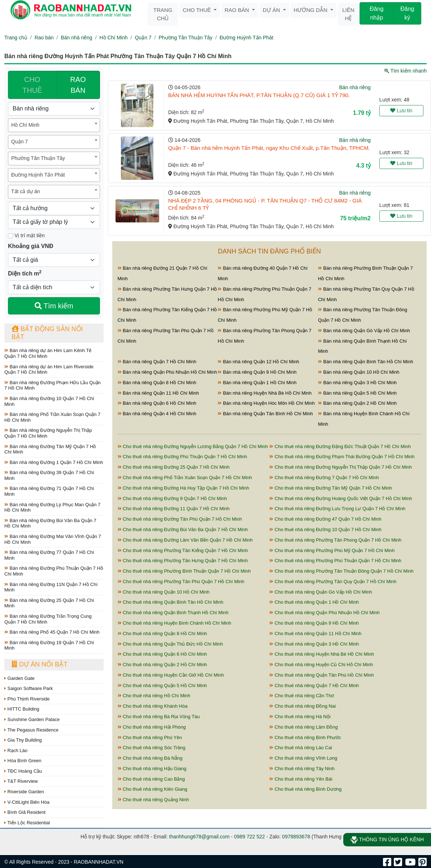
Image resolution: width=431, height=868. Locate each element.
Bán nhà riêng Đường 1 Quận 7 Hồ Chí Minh (54, 462)
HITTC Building (22, 709)
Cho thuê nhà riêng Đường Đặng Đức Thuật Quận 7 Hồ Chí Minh (340, 446)
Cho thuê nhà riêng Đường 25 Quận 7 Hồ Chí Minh (174, 467)
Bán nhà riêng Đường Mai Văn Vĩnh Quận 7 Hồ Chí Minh (53, 539)
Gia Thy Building (23, 740)
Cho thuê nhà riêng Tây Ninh (302, 769)
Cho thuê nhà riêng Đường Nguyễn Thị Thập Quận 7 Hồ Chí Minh (341, 467)
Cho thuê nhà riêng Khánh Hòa (153, 706)
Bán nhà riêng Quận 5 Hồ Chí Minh (357, 393)
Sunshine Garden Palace (32, 719)
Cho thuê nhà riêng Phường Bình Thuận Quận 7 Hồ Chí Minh (184, 571)
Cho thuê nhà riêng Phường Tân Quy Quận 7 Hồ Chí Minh (333, 581)
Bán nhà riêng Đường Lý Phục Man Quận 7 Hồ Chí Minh (52, 507)
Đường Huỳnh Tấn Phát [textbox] (38, 175)
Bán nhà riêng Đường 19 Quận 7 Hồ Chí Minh (49, 645)
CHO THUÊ (32, 85)
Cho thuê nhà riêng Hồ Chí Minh (154, 696)
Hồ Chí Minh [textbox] (25, 125)
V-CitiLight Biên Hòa (27, 802)
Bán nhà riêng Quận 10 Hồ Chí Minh (359, 372)
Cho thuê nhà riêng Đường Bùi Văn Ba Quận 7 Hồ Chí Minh (183, 530)
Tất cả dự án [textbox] (25, 191)
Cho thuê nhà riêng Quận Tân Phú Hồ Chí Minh (322, 675)
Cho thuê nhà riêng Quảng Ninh (153, 800)
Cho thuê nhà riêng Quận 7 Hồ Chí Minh (314, 685)
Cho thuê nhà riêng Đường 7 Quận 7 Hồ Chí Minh (324, 478)
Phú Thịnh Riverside (27, 699)
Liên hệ (348, 14)
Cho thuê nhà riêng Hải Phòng (152, 727)
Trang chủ (163, 14)
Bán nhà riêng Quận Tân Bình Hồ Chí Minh (265, 414)
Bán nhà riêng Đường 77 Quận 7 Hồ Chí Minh (49, 555)
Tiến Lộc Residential (27, 823)
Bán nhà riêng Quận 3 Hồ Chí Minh (357, 383)
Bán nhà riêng (76, 38)
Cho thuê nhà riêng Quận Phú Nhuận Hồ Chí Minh (324, 613)
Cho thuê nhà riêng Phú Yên (150, 737)
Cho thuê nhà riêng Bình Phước (305, 737)
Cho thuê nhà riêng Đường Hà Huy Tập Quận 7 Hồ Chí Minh (184, 488)
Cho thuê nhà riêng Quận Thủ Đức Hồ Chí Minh (170, 644)
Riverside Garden (24, 792)
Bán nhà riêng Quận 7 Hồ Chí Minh (157, 362)
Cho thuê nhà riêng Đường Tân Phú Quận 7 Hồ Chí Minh (180, 519)
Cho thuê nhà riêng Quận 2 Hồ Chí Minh (162, 665)
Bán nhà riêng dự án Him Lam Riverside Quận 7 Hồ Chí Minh (49, 370)
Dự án (272, 10)
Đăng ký (407, 13)
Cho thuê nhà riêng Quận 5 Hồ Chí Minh (162, 685)
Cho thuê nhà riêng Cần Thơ (302, 696)
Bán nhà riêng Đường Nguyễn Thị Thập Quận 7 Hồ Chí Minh (48, 433)
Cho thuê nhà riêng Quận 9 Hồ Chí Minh (314, 623)
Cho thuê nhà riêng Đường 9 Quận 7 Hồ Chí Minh (172, 498)
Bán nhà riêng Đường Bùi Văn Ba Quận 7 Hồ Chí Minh (50, 523)
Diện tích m (25, 273)
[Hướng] (54, 208)
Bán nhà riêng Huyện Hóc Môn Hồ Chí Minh (266, 403)
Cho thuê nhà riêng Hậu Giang (152, 769)
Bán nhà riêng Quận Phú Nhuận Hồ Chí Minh (167, 372)
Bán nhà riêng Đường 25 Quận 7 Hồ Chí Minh (49, 603)
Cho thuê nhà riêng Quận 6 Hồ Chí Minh (162, 654)
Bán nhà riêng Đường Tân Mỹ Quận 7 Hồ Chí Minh (50, 449)
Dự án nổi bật (40, 664)
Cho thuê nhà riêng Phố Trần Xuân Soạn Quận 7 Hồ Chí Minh (185, 478)
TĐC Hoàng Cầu (23, 771)
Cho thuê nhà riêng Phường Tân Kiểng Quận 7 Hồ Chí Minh (183, 550)
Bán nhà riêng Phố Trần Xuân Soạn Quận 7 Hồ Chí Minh (52, 417)
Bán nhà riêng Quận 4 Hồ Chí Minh (157, 414)
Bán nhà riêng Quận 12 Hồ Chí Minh (258, 362)
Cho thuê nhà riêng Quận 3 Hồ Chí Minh (314, 644)
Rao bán (238, 10)
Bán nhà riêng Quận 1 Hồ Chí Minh (257, 383)
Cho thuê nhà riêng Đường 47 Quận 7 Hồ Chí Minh (325, 519)
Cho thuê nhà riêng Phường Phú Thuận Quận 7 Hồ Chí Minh (335, 561)
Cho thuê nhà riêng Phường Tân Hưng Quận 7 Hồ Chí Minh (183, 561)
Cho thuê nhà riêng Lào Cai (301, 748)
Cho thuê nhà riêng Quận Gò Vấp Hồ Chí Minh (321, 592)
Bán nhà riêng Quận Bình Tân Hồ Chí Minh (366, 362)
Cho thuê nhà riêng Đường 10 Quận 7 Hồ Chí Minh (325, 530)
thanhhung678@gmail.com (199, 837)
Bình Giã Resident (25, 812)
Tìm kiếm (54, 306)
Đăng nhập (376, 13)
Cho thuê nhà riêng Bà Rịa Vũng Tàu (159, 717)
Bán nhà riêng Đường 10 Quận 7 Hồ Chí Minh (49, 401)
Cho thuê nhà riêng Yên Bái (301, 779)
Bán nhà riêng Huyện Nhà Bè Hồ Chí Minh (265, 393)
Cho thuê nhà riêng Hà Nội (300, 717)
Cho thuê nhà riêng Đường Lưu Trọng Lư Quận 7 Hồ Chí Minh (337, 509)
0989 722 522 (249, 837)
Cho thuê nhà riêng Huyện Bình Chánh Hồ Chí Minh (175, 623)
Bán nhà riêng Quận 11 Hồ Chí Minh (158, 393)
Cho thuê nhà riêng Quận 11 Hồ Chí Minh (315, 633)
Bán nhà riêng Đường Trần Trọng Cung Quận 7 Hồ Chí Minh (48, 619)
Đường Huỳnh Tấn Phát (246, 38)
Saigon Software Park (29, 688)
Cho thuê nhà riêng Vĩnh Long (303, 758)
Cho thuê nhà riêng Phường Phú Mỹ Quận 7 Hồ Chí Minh (332, 550)
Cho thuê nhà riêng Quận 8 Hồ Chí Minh (162, 633)
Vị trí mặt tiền (26, 235)
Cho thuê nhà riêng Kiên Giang (153, 789)
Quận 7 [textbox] (19, 142)
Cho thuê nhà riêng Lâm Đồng (304, 727)
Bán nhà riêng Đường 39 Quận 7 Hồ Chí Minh (49, 475)
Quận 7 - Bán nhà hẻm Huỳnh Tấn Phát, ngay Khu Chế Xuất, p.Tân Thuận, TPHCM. (269, 148)
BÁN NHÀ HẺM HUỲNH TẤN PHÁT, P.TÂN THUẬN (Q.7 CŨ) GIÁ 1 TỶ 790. (259, 95)
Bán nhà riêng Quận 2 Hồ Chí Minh (357, 403)
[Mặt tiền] (10, 236)
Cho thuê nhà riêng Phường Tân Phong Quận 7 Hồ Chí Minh (335, 540)
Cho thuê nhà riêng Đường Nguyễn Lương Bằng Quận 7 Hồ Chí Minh (193, 446)
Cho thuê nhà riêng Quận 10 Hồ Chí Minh (164, 592)
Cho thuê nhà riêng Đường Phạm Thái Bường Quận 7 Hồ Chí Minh (342, 457)
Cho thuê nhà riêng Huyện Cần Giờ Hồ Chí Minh (171, 675)
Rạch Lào (16, 750)
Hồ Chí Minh (114, 38)
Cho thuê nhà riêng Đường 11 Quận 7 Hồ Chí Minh (174, 509)
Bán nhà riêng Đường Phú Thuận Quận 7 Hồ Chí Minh (54, 571)
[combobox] (54, 125)
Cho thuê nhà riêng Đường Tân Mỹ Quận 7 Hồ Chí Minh (331, 488)
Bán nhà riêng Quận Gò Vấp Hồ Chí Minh (364, 331)
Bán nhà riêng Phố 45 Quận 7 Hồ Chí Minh (52, 632)
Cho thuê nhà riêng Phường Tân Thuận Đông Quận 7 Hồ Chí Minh (341, 571)
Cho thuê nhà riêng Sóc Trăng (152, 748)
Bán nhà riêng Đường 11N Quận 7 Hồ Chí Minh (51, 587)
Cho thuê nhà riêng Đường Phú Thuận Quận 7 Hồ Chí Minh (182, 457)
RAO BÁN (78, 85)
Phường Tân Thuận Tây (185, 38)
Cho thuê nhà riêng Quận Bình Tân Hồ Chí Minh (171, 602)
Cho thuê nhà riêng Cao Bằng (151, 779)
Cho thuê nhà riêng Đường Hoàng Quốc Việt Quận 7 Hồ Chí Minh (341, 498)
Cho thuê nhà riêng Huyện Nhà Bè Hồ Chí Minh (322, 654)
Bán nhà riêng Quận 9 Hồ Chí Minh (257, 372)
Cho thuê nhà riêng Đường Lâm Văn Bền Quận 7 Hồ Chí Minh (185, 540)
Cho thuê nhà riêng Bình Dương (305, 789)
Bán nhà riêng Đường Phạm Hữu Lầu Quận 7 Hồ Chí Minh (53, 385)
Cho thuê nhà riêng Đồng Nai (302, 706)
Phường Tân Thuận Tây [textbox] (38, 158)
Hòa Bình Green (23, 761)
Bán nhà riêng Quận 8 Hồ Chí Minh (157, 383)
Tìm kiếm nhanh (406, 71)
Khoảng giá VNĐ (31, 246)
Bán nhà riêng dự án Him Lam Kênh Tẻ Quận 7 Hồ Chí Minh (48, 353)
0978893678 (296, 837)
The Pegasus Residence (31, 730)
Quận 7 (143, 38)
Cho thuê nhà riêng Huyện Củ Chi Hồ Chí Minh (321, 665)
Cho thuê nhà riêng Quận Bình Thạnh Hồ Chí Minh (173, 613)
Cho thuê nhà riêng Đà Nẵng (150, 758)
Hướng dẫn (311, 10)
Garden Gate (19, 678)
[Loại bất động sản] (54, 109)
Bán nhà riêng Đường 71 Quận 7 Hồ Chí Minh (49, 491)
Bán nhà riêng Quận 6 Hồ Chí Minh (157, 403)
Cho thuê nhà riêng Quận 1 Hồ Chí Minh (314, 602)
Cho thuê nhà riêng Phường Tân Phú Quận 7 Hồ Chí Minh (181, 581)
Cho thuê (197, 10)
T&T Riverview (21, 781)
